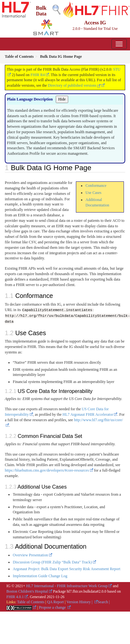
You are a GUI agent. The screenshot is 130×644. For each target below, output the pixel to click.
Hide (62, 99)
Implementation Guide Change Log (40, 576)
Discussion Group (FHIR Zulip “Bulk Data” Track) (52, 562)
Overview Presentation (30, 555)
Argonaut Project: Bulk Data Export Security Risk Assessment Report (67, 569)
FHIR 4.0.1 (15, 596)
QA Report (55, 602)
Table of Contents (31, 602)
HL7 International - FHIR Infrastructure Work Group (67, 586)
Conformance (96, 186)
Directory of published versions (74, 85)
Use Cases (93, 193)
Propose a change (53, 607)
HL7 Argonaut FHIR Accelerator (88, 414)
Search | (104, 602)
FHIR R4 (37, 75)
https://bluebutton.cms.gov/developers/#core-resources (47, 470)
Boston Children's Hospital (27, 591)
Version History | (80, 602)
